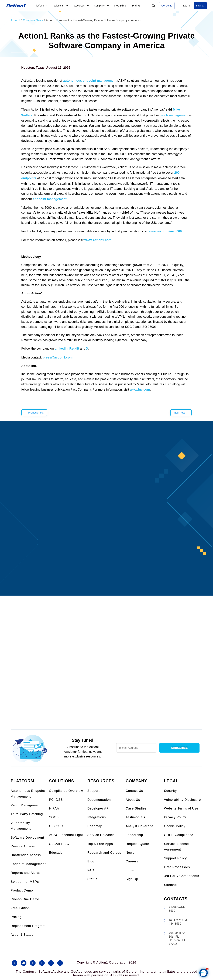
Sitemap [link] (170, 885)
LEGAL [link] (171, 781)
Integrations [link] (97, 817)
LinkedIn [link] (61, 349)
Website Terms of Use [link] (181, 808)
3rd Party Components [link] (181, 876)
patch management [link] (174, 115)
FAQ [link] (91, 870)
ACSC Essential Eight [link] (66, 835)
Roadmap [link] (95, 826)
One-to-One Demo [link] (25, 899)
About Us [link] (133, 800)
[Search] (153, 6)
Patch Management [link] (26, 805)
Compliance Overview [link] (66, 791)
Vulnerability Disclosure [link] (182, 800)
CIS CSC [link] (56, 826)
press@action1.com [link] (58, 357)
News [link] (130, 853)
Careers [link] (132, 861)
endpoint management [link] (50, 199)
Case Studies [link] (136, 808)
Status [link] (92, 879)
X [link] (87, 349)
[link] (16, 6)
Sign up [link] (200, 6)
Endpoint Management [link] (28, 864)
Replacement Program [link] (28, 926)
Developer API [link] (99, 808)
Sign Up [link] (132, 879)
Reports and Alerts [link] (25, 873)
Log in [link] (187, 6)
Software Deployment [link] (27, 838)
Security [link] (170, 791)
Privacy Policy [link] (175, 817)
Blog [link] (91, 861)
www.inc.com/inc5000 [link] (165, 231)
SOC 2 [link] (54, 817)
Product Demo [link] (22, 890)
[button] (15, 963)
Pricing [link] (16, 917)
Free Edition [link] (20, 908)
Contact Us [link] (134, 791)
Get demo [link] (167, 6)
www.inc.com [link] (140, 390)
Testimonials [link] (135, 817)
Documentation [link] (99, 800)
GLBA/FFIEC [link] (59, 844)
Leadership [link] (134, 835)
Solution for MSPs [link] (25, 882)
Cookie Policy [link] (175, 826)
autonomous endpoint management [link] (90, 81)
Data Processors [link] (177, 867)
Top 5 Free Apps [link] (100, 844)
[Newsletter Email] (136, 748)
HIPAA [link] (54, 808)
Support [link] (94, 791)
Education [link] (57, 853)
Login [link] (130, 870)
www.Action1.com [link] (98, 240)
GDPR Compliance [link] (179, 835)
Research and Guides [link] (104, 853)
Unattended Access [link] (26, 855)
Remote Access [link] (23, 846)
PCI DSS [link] (56, 800)
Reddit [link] (74, 349)
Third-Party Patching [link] (27, 814)
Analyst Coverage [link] (139, 826)
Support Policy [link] (175, 858)
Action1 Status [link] (22, 935)
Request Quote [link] (137, 844)
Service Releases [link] (101, 835)
